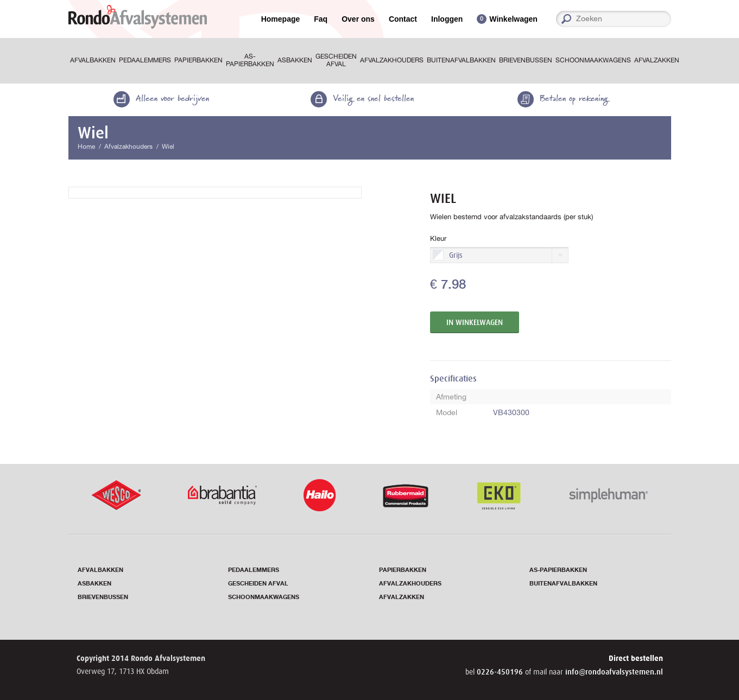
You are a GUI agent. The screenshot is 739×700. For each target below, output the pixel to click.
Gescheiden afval (336, 60)
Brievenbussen (526, 60)
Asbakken (295, 60)
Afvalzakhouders (392, 60)
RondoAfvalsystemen (138, 17)
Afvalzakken (657, 60)
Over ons (358, 19)
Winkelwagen (513, 19)
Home (86, 147)
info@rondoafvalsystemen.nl (614, 672)
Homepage (281, 19)
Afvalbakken (93, 60)
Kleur (438, 238)
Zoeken (667, 19)
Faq (321, 19)
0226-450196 (501, 672)
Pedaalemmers (145, 60)
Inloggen (447, 19)
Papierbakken (198, 60)
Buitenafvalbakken (461, 60)
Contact (403, 19)
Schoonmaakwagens (593, 60)
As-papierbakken (250, 60)
